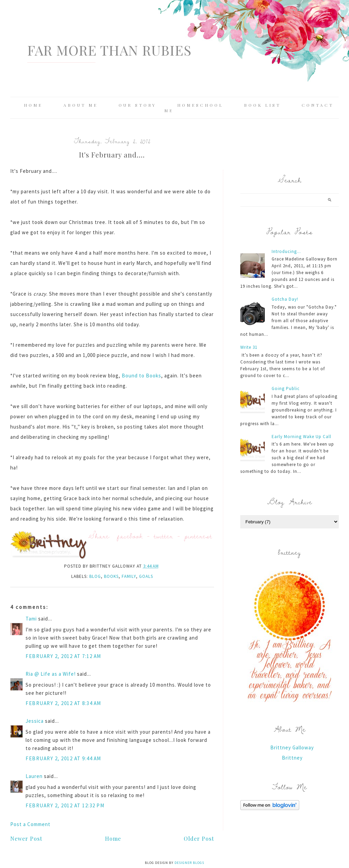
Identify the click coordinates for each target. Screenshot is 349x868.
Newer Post (26, 839)
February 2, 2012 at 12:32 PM (65, 805)
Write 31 (249, 347)
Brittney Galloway (292, 747)
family (129, 576)
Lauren (34, 776)
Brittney (292, 758)
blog (95, 576)
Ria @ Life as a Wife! (51, 674)
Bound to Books (141, 376)
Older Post (199, 839)
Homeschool (200, 105)
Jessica (35, 721)
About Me (81, 105)
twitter (164, 536)
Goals (146, 576)
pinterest (198, 536)
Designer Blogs (189, 863)
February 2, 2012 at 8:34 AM (63, 703)
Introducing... (286, 251)
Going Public (286, 388)
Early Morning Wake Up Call (301, 437)
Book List (262, 105)
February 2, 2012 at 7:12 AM (63, 656)
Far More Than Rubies (109, 50)
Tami (31, 619)
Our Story (138, 105)
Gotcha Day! (285, 299)
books (111, 576)
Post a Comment (30, 824)
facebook (130, 536)
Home (33, 105)
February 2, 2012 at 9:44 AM (63, 758)
